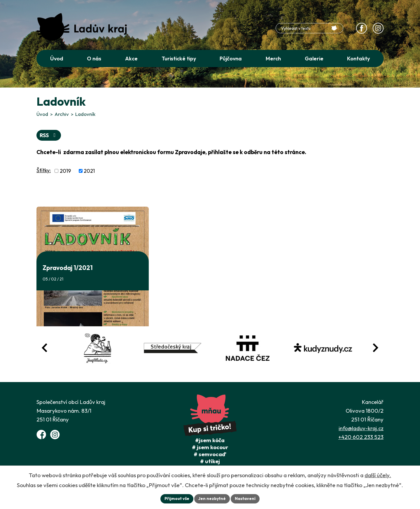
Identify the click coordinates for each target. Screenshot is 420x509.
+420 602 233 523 (361, 437)
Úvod (42, 114)
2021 (89, 171)
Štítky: (44, 170)
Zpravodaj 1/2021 (68, 268)
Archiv (62, 114)
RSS (49, 135)
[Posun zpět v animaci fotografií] (45, 348)
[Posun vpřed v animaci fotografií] (375, 348)
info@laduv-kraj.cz (361, 428)
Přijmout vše (177, 498)
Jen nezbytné (212, 498)
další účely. (378, 475)
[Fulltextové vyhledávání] (309, 28)
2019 (65, 171)
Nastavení (245, 498)
